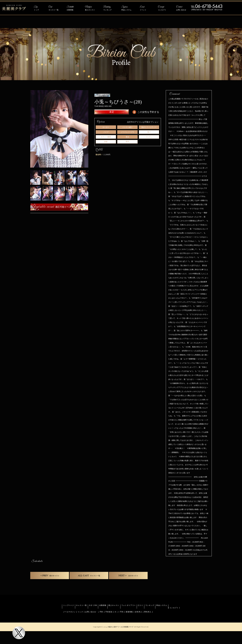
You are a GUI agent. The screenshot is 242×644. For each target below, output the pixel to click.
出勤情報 (103, 605)
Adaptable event (52, 207)
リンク (80, 612)
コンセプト (174, 608)
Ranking (111, 8)
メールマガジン (69, 612)
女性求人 (139, 612)
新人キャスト (114, 605)
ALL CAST (89, 575)
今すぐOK (93, 605)
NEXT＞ (128, 575)
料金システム (162, 605)
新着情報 (129, 612)
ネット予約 (119, 612)
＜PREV (50, 575)
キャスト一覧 (81, 605)
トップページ (69, 605)
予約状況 (109, 612)
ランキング (150, 605)
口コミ (141, 605)
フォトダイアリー (128, 605)
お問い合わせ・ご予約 (94, 612)
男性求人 (148, 612)
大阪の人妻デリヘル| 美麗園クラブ (120, 627)
